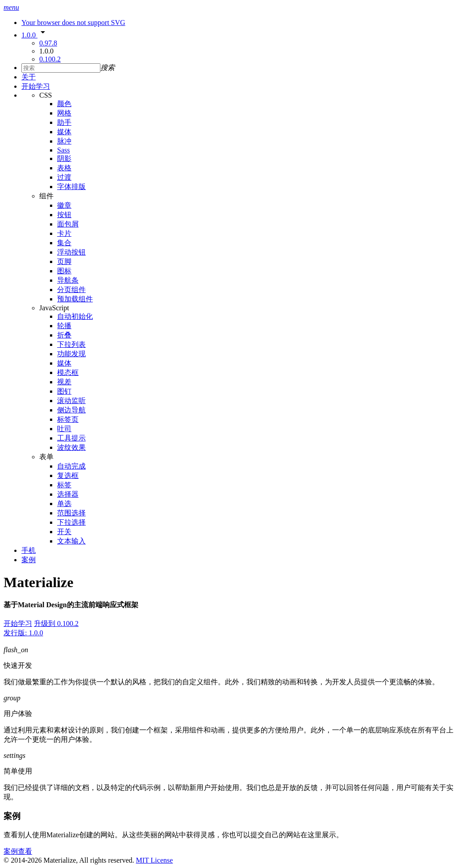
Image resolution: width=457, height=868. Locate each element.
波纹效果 (71, 447)
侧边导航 (71, 410)
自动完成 (71, 466)
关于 (29, 77)
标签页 (68, 419)
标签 (64, 485)
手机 (29, 550)
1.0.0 (35, 35)
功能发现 (71, 354)
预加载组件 (75, 299)
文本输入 (71, 541)
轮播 (64, 326)
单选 (64, 504)
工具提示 (71, 438)
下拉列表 (71, 344)
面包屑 (68, 224)
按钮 (64, 215)
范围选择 (71, 513)
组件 (46, 196)
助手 (64, 122)
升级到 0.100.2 (56, 623)
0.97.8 (48, 43)
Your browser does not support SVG (73, 23)
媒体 (64, 132)
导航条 (68, 280)
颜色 (64, 104)
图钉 (64, 391)
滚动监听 (71, 401)
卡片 (64, 233)
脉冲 (64, 141)
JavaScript (54, 308)
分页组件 (71, 290)
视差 (64, 382)
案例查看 (18, 851)
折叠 (64, 335)
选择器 (68, 494)
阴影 (64, 158)
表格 (64, 168)
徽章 (64, 205)
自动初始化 (75, 316)
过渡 (64, 177)
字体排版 (71, 187)
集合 (64, 243)
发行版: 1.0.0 (23, 633)
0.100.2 (50, 59)
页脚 (64, 261)
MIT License (155, 860)
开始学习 (36, 86)
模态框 (68, 372)
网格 (64, 113)
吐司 (64, 429)
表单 (46, 457)
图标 (64, 271)
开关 (64, 532)
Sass (63, 150)
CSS (46, 95)
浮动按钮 (71, 252)
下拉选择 (71, 522)
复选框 (68, 475)
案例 (29, 560)
